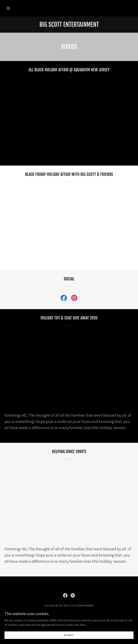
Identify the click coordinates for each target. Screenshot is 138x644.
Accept (69, 635)
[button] (8, 8)
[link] (69, 25)
